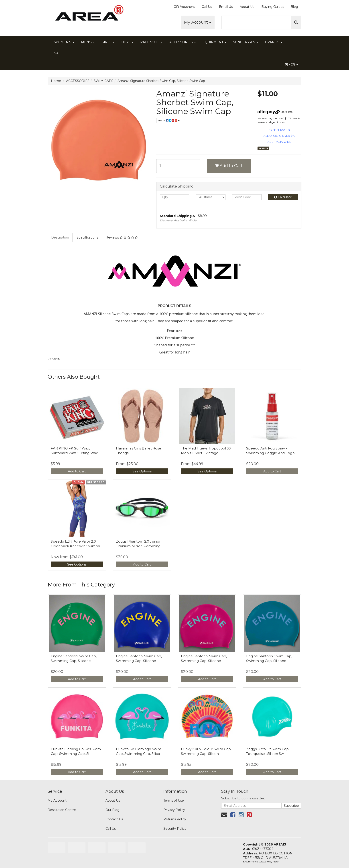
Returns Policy (175, 819)
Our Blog (113, 810)
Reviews (122, 237)
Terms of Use (174, 801)
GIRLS (108, 42)
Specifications (87, 237)
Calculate (283, 197)
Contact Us (114, 819)
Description (60, 237)
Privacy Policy (174, 810)
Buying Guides (273, 7)
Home (56, 81)
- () (291, 64)
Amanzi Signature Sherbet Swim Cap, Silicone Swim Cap (161, 81)
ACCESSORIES (183, 42)
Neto (276, 862)
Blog (294, 7)
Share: (169, 120)
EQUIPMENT (214, 42)
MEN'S (88, 42)
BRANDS (274, 42)
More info (275, 112)
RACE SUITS (151, 42)
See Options (142, 471)
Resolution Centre (62, 810)
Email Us (226, 7)
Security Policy (175, 829)
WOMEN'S (64, 42)
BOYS (127, 42)
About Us (247, 7)
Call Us (207, 7)
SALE (59, 53)
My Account (198, 22)
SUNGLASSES (246, 42)
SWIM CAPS (103, 81)
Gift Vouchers (184, 7)
